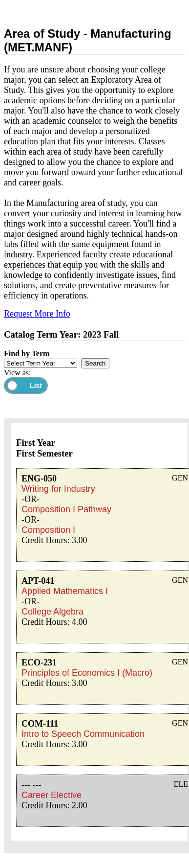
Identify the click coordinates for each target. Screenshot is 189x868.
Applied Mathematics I (65, 591)
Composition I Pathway (66, 509)
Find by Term (27, 354)
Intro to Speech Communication (83, 734)
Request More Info (37, 314)
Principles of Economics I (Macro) (87, 673)
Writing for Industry (58, 489)
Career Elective (52, 795)
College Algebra (52, 612)
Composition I (48, 530)
